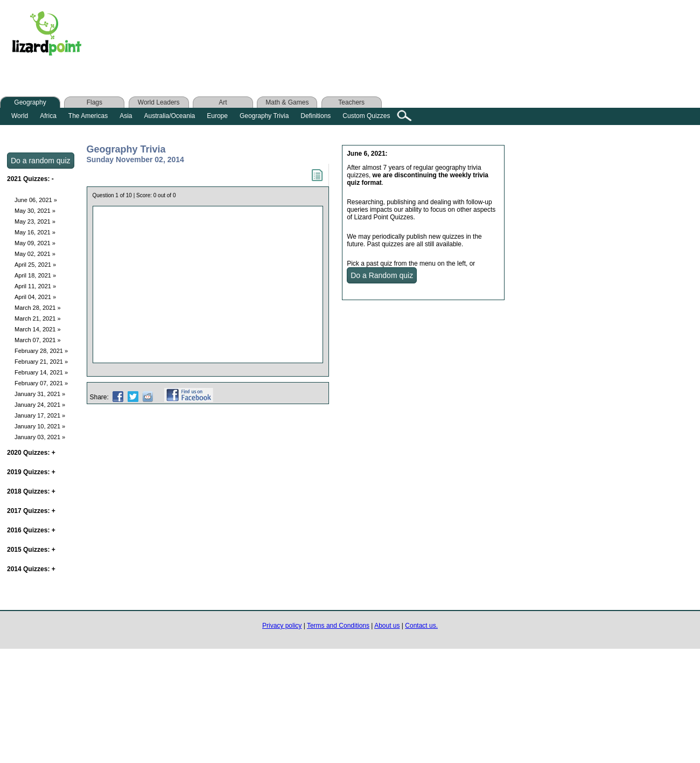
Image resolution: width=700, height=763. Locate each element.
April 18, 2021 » (35, 275)
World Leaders (159, 102)
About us (387, 626)
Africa (48, 116)
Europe (217, 116)
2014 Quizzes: (31, 569)
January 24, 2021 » (40, 405)
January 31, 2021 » (40, 394)
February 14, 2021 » (41, 372)
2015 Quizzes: (31, 550)
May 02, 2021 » (35, 254)
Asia (126, 116)
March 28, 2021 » (38, 308)
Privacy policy (282, 626)
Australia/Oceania (170, 116)
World (20, 116)
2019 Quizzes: (31, 472)
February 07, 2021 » (41, 383)
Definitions (316, 116)
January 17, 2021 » (40, 415)
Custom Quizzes (366, 116)
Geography (30, 102)
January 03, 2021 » (40, 437)
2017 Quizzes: (31, 511)
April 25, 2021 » (35, 265)
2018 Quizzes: (31, 491)
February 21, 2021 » (41, 362)
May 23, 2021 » (35, 221)
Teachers (351, 102)
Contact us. (421, 626)
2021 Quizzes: (30, 179)
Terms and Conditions (338, 626)
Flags (94, 102)
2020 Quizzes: (31, 453)
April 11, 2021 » (35, 286)
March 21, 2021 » (38, 318)
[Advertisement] (306, 36)
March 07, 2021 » (38, 340)
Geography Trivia (264, 116)
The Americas (88, 116)
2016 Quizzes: (31, 530)
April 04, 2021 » (35, 297)
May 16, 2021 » (35, 232)
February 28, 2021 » (41, 351)
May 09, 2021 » (35, 243)
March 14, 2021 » (38, 329)
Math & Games (287, 102)
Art (223, 102)
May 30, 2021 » (35, 211)
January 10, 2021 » (40, 426)
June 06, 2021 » (36, 200)
